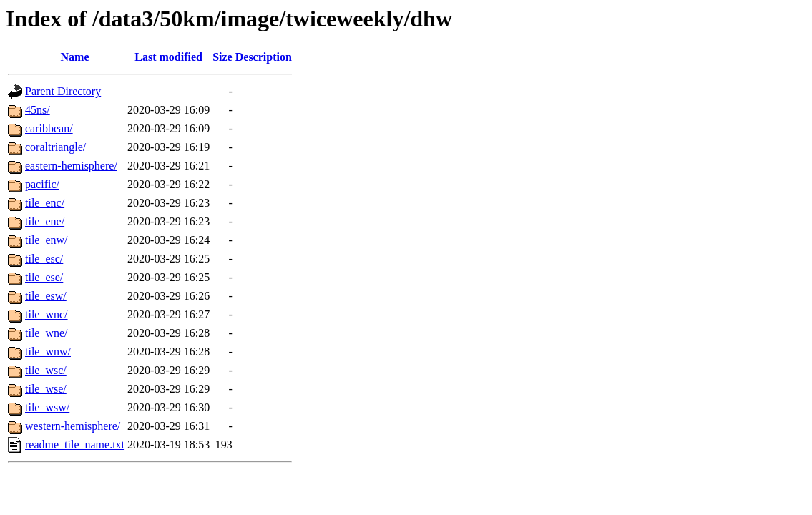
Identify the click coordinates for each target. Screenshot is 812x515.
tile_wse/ (46, 389)
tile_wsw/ (47, 407)
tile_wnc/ (47, 314)
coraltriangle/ (55, 147)
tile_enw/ (47, 240)
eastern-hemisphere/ (71, 166)
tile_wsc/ (46, 370)
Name (75, 57)
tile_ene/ (45, 221)
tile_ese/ (44, 277)
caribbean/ (49, 128)
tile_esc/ (44, 259)
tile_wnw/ (48, 352)
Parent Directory (63, 91)
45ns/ (38, 110)
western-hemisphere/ (73, 426)
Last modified (168, 57)
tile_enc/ (45, 203)
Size (222, 57)
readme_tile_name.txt (75, 445)
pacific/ (42, 184)
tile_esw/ (46, 296)
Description (264, 57)
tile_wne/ (47, 333)
